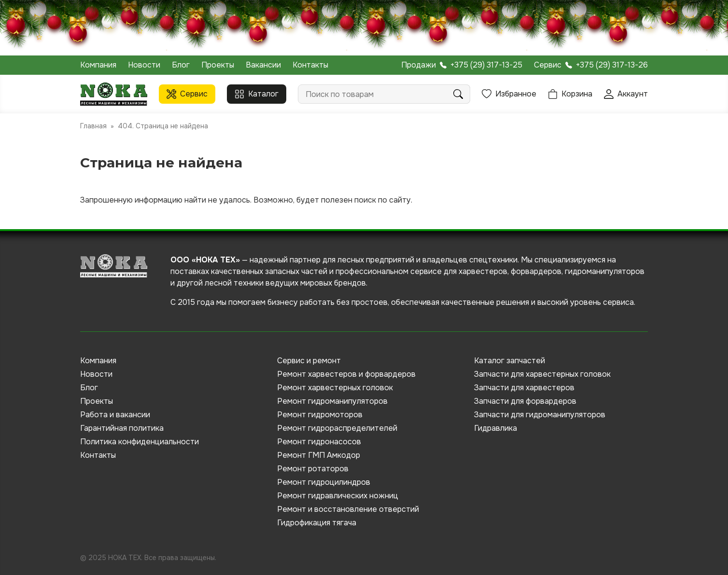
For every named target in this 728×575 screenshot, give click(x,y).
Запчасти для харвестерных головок (542, 374)
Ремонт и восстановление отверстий (348, 509)
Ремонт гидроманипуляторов (332, 401)
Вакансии (263, 65)
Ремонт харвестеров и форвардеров (346, 374)
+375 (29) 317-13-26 (612, 65)
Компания (98, 65)
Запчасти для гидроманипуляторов (540, 415)
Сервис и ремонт (309, 361)
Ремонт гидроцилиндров (324, 482)
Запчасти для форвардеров (525, 401)
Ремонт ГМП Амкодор (319, 455)
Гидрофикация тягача (317, 523)
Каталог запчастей (510, 361)
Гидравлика (496, 428)
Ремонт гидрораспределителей (337, 428)
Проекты (218, 65)
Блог (181, 65)
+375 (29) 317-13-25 (486, 65)
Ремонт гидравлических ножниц (338, 496)
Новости (144, 65)
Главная (93, 126)
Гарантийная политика (122, 428)
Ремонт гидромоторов (320, 415)
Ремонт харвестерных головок (335, 388)
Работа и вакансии (115, 415)
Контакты (310, 65)
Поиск (458, 94)
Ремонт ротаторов (313, 469)
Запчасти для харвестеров (524, 388)
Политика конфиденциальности (140, 442)
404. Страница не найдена (163, 126)
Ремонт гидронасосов (319, 442)
